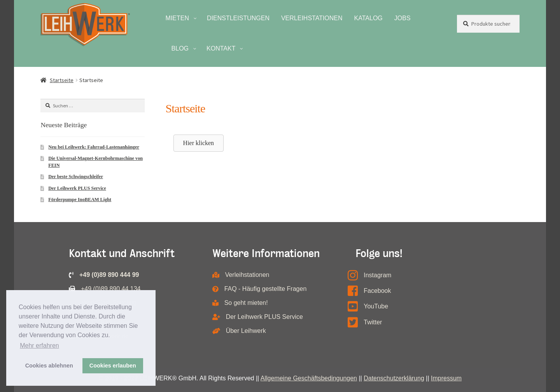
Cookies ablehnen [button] (49, 366)
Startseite (62, 80)
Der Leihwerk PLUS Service (77, 188)
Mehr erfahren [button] (39, 346)
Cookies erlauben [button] (113, 366)
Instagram (377, 275)
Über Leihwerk (246, 331)
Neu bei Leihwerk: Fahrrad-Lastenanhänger (94, 147)
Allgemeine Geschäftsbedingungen (309, 378)
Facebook (377, 291)
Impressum (446, 378)
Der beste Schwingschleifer (76, 177)
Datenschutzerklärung (394, 378)
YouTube (376, 306)
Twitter (373, 322)
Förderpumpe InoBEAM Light (80, 199)
